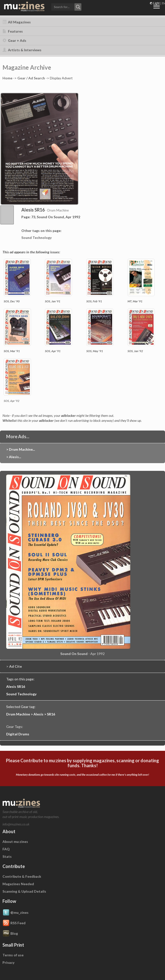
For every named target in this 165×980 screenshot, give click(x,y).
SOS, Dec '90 (12, 301)
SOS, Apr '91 (53, 351)
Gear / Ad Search (31, 78)
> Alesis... (14, 457)
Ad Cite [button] (16, 666)
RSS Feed (14, 923)
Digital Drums (18, 734)
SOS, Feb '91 (94, 301)
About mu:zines (15, 842)
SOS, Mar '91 (12, 351)
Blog (10, 934)
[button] (66, 7)
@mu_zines (16, 913)
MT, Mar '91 (135, 301)
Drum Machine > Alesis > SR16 (31, 714)
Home (7, 78)
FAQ (6, 849)
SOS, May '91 (95, 351)
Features (13, 31)
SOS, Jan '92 (135, 351)
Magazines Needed (18, 884)
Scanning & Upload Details (24, 891)
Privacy (8, 962)
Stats (7, 856)
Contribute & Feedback (22, 876)
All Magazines (17, 22)
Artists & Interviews (22, 50)
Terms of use (13, 955)
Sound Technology (36, 238)
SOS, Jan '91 (53, 301)
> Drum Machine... (21, 449)
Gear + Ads (14, 40)
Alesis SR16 (16, 686)
